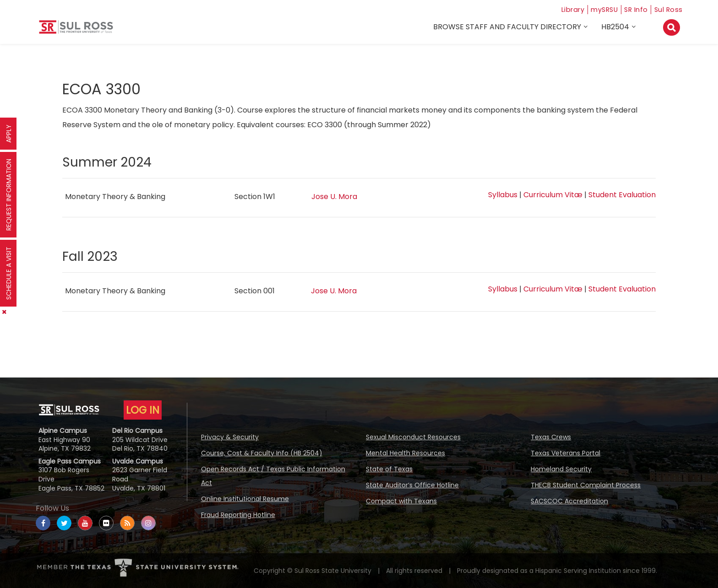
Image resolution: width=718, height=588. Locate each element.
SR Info (634, 9)
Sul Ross (668, 9)
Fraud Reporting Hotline (238, 515)
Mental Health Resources (405, 453)
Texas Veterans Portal (566, 453)
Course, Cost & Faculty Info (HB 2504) (262, 453)
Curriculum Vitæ (553, 195)
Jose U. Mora (334, 197)
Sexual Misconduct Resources (413, 437)
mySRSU (599, 9)
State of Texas (389, 469)
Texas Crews (551, 437)
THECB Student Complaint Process (586, 485)
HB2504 (617, 28)
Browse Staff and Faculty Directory (509, 28)
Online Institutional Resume (245, 499)
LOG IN (143, 410)
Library (565, 9)
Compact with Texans (401, 501)
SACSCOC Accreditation (569, 501)
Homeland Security (561, 469)
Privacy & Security (230, 437)
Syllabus (503, 195)
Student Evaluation (622, 195)
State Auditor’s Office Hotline (412, 485)
